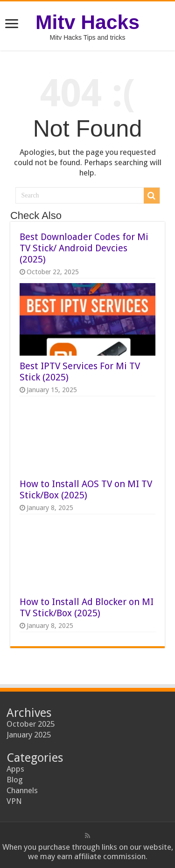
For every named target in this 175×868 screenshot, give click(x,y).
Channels (22, 790)
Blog (15, 780)
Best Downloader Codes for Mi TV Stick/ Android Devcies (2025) (84, 248)
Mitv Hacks (87, 22)
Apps (15, 769)
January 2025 (29, 735)
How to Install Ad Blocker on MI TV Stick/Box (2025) (87, 607)
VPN (14, 801)
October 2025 (31, 724)
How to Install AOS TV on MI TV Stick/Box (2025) (86, 489)
